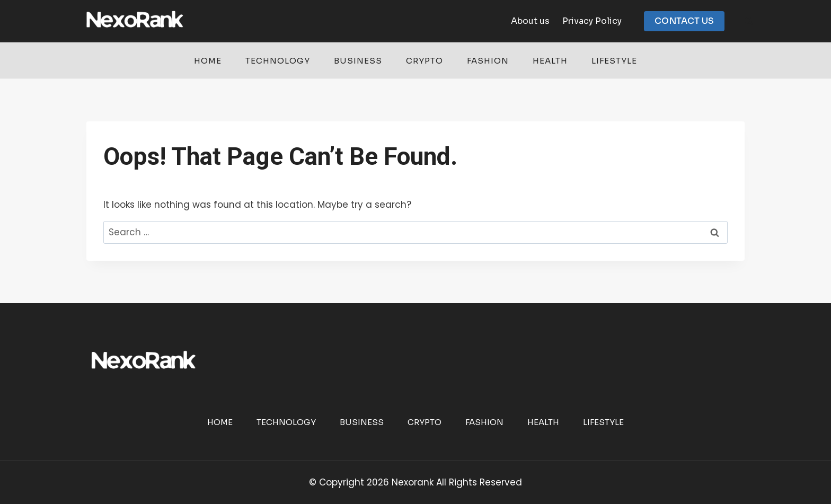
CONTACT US (684, 21)
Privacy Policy (592, 21)
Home (208, 61)
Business (358, 61)
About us (530, 21)
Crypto (425, 61)
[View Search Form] (749, 21)
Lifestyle (614, 61)
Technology (278, 61)
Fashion (488, 61)
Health (550, 61)
